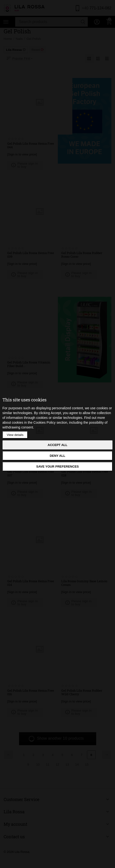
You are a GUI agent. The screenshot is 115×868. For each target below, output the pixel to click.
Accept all (58, 445)
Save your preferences (57, 467)
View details (15, 435)
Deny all (57, 456)
